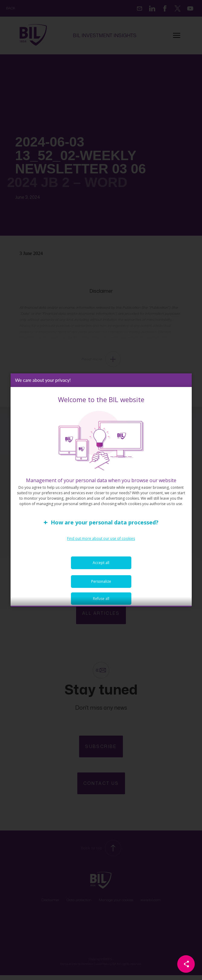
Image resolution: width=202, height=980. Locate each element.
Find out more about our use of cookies (101, 542)
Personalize (101, 585)
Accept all (101, 566)
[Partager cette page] (186, 964)
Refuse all (101, 602)
